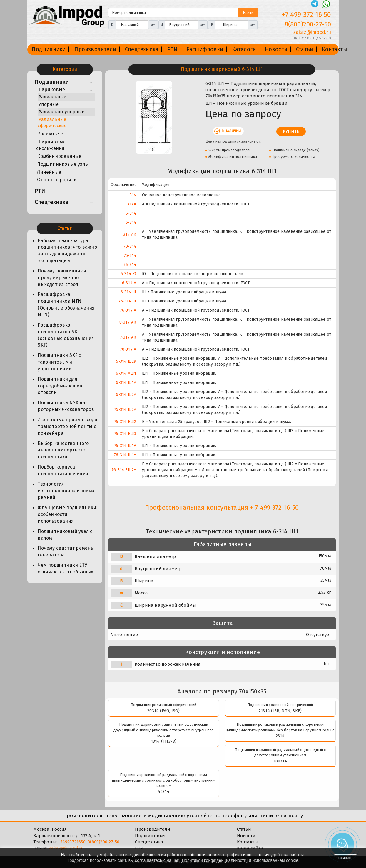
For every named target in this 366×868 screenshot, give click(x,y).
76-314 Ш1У (125, 455)
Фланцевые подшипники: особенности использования (67, 514)
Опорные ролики (57, 180)
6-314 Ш (128, 292)
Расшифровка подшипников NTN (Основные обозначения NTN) (66, 305)
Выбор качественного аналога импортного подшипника (63, 450)
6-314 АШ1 (126, 373)
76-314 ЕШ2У (124, 470)
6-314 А (129, 283)
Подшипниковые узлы (63, 164)
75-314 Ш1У (125, 446)
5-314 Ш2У (126, 361)
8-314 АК (128, 322)
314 (133, 195)
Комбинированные (59, 156)
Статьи (305, 49)
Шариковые (51, 90)
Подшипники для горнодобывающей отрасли (60, 386)
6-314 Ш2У (126, 395)
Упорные (48, 104)
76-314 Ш (127, 301)
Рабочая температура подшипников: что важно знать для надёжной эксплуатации (67, 251)
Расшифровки (205, 49)
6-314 (131, 213)
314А (132, 204)
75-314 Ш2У (125, 410)
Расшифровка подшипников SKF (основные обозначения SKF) (66, 335)
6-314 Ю (128, 274)
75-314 (130, 256)
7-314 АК (128, 337)
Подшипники (49, 49)
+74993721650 (72, 842)
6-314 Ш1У (126, 383)
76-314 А (128, 310)
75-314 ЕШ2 (125, 422)
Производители (95, 49)
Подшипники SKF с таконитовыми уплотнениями (59, 362)
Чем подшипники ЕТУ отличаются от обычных (65, 568)
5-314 (131, 222)
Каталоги (244, 49)
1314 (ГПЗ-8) (164, 741)
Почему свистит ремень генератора (65, 551)
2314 (280, 736)
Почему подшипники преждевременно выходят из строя (62, 278)
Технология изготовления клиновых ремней (66, 491)
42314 (163, 792)
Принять (345, 858)
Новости (276, 49)
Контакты (335, 49)
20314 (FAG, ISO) (163, 711)
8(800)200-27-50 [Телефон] (308, 24)
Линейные (49, 172)
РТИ (172, 49)
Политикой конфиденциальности (214, 860)
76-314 (130, 265)
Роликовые (50, 134)
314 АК (130, 234)
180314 (280, 761)
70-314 (130, 246)
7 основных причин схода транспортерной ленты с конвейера (67, 426)
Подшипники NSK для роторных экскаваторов (66, 406)
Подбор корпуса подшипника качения (63, 470)
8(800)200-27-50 (103, 842)
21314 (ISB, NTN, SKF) (280, 711)
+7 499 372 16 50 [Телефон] (306, 15)
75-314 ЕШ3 (125, 434)
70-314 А (128, 349)
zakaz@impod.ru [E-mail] (312, 32)
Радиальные (52, 97)
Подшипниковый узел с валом (65, 535)
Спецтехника (142, 49)
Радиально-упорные (61, 112)
